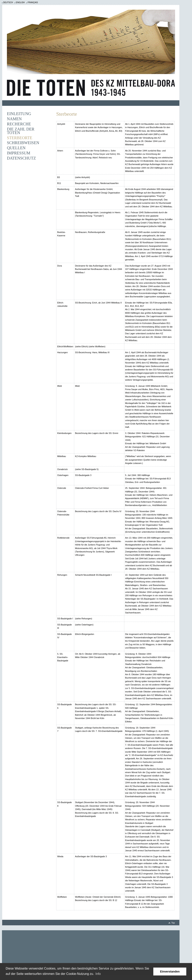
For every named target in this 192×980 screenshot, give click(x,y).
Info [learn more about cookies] (98, 974)
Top (173, 923)
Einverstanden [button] (170, 972)
